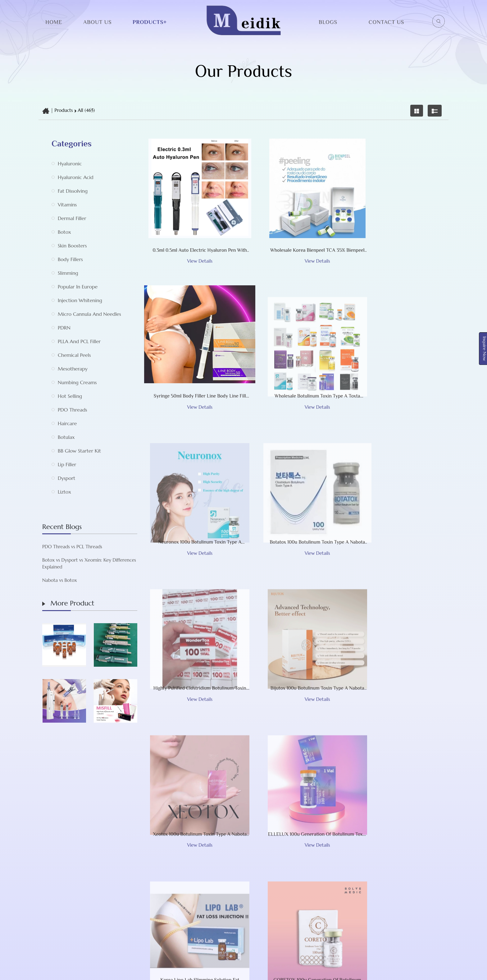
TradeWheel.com (316, 971)
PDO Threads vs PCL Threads (41, 547)
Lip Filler (67, 464)
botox (64, 232)
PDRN (64, 328)
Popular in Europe (78, 287)
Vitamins (67, 205)
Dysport (66, 478)
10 (333, 739)
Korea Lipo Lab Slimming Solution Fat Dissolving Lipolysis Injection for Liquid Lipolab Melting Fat (294, 661)
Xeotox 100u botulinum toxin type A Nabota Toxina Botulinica (397, 514)
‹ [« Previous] (194, 739)
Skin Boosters (72, 246)
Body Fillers (70, 259)
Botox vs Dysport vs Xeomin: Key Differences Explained (58, 564)
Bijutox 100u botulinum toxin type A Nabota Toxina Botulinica (295, 514)
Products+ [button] (150, 22)
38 (365, 739)
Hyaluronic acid (76, 177)
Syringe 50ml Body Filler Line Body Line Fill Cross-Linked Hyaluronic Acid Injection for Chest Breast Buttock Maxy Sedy (397, 219)
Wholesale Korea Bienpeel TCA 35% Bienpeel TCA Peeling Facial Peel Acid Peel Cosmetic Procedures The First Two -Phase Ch (295, 219)
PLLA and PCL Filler (79, 341)
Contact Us (386, 22)
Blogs (328, 22)
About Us (97, 22)
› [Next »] (395, 739)
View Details (192, 231)
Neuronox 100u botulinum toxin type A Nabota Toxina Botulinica (294, 367)
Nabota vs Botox (29, 580)
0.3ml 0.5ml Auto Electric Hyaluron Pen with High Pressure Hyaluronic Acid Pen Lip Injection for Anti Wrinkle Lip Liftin (192, 219)
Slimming (68, 273)
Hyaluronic (70, 163)
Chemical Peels (74, 355)
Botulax (66, 437)
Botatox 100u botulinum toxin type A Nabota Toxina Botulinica (397, 367)
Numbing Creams (77, 382)
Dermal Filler (72, 218)
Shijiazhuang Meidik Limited (240, 971)
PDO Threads (73, 410)
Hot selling (70, 396)
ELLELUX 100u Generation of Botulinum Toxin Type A (192, 661)
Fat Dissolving (73, 191)
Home (54, 22)
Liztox (64, 492)
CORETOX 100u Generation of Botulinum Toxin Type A (397, 661)
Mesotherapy (73, 369)
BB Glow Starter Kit (79, 451)
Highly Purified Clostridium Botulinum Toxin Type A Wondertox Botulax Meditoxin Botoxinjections (192, 514)
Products (64, 110)
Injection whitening (80, 300)
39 (381, 739)
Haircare (67, 423)
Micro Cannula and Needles (89, 314)
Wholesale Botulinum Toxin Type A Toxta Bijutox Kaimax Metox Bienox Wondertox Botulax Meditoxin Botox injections (192, 367)
